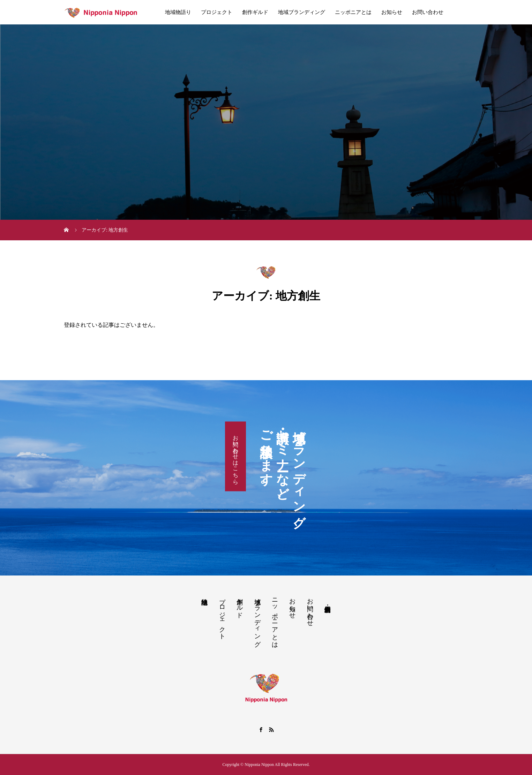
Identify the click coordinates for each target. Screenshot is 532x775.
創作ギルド (255, 12)
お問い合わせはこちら (236, 456)
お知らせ (392, 12)
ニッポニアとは (353, 12)
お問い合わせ (428, 12)
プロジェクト (217, 12)
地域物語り (178, 12)
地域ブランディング (302, 12)
